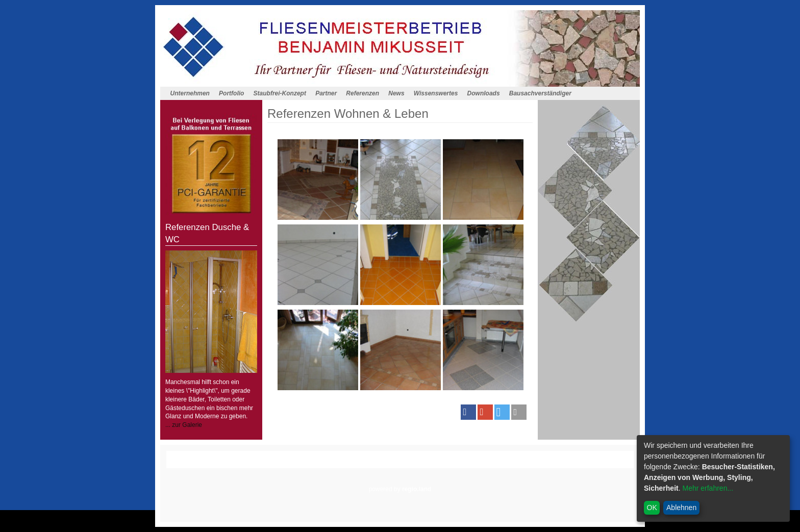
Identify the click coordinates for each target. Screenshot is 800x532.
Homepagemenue (249, 455)
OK (652, 508)
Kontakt (301, 464)
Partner (326, 93)
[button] (468, 412)
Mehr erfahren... (708, 488)
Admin (501, 464)
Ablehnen (681, 508)
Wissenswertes (436, 93)
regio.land (417, 489)
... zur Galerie (184, 425)
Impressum (362, 464)
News (396, 93)
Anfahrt (329, 464)
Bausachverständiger (540, 93)
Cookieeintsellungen (455, 464)
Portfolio (231, 93)
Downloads (484, 93)
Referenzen (362, 93)
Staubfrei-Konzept (280, 93)
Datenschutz (402, 464)
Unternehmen (190, 93)
